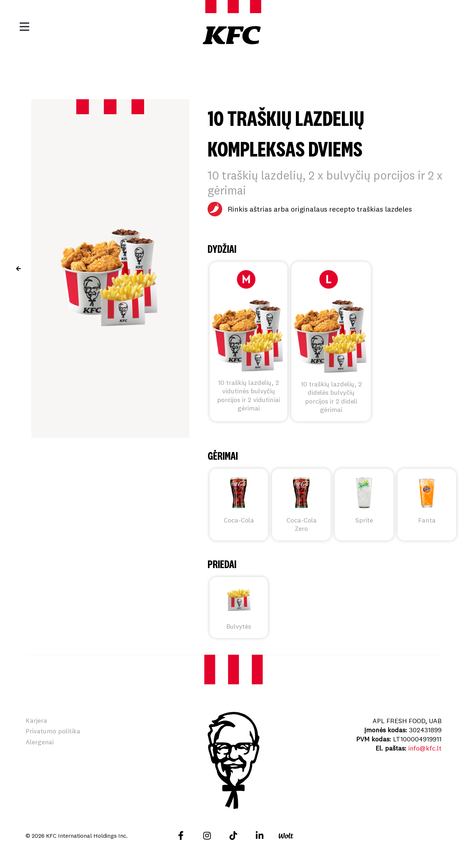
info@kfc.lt (425, 748)
